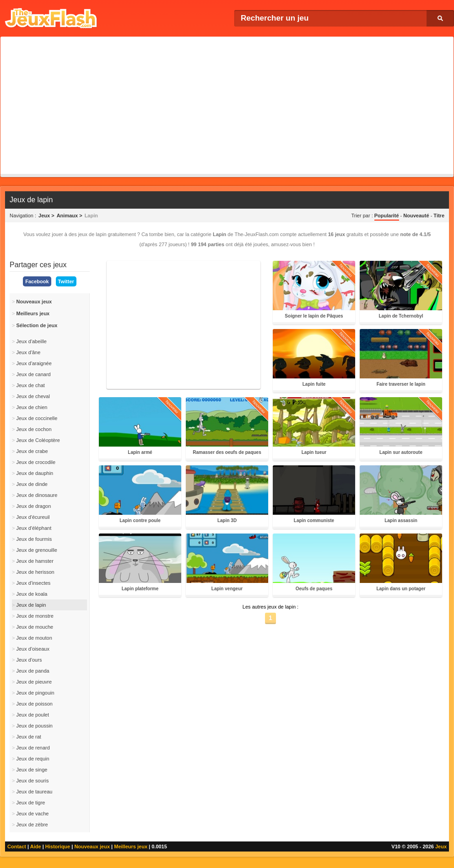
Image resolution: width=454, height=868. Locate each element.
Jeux (441, 846)
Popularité (387, 216)
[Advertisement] (227, 105)
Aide (36, 846)
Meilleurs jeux (131, 846)
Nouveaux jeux (92, 846)
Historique (58, 846)
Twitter (66, 281)
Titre (439, 216)
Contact (17, 846)
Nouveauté (416, 216)
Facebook (37, 281)
